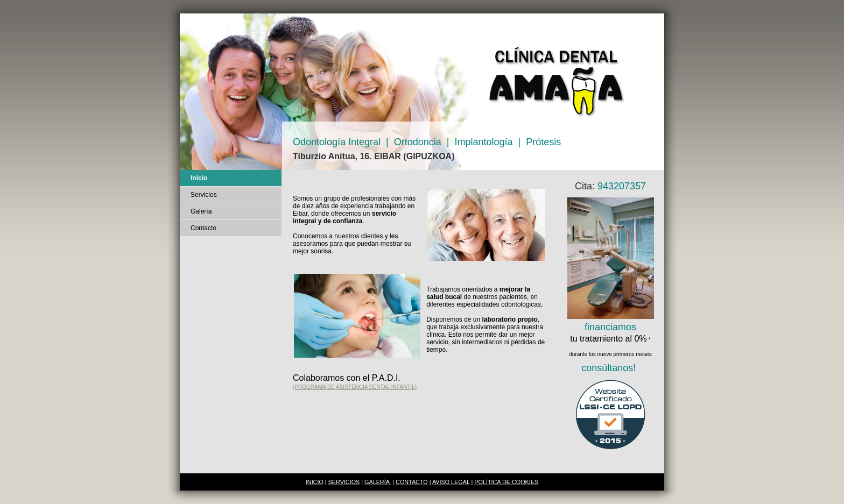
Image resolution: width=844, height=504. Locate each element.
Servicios (204, 195)
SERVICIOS (344, 482)
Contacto (203, 228)
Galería (201, 211)
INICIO (315, 482)
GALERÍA (378, 482)
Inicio (199, 178)
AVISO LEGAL (451, 482)
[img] (422, 92)
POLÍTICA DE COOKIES (506, 482)
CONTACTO (412, 482)
